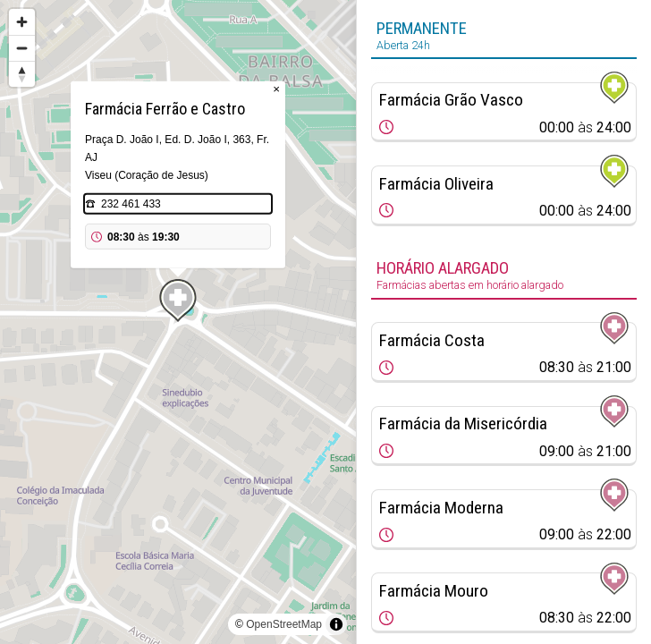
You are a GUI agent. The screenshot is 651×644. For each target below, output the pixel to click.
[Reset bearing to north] (22, 74)
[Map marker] (178, 301)
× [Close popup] (276, 89)
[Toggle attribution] (336, 624)
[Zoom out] (22, 48)
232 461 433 (131, 204)
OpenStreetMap (284, 624)
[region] (178, 322)
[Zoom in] (22, 22)
